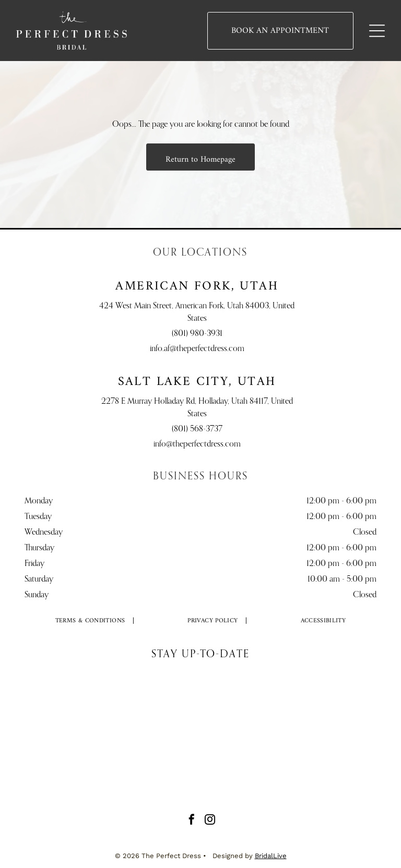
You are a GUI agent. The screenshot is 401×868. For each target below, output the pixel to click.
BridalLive (271, 856)
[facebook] (192, 821)
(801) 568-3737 (197, 429)
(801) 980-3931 (197, 334)
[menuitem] (91, 621)
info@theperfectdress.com (197, 444)
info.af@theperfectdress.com (197, 349)
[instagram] (210, 821)
